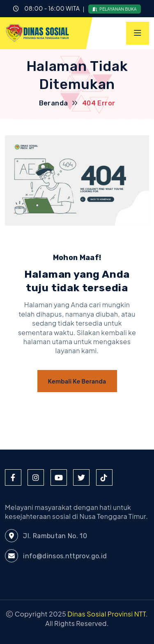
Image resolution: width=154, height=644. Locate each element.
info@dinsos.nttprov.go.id (56, 556)
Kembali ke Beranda (77, 381)
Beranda (54, 103)
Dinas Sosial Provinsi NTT (107, 614)
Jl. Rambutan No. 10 (46, 536)
